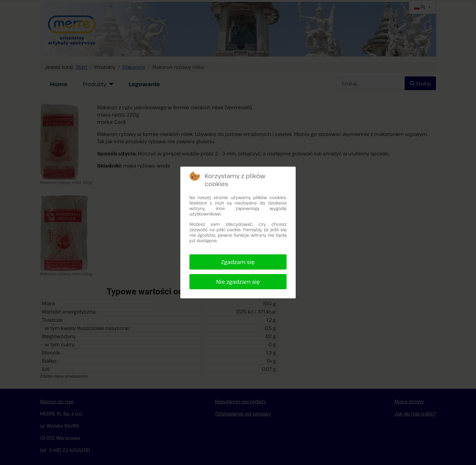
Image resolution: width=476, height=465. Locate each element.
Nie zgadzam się (238, 282)
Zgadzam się (238, 262)
